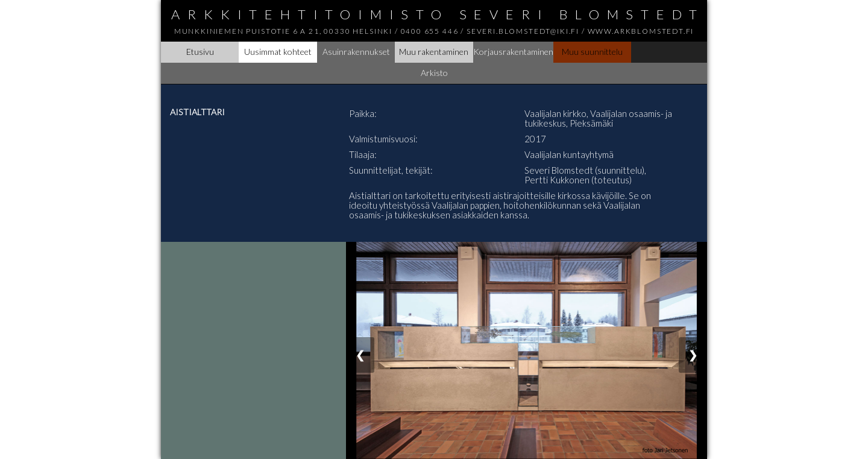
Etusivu (200, 52)
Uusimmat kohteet (278, 52)
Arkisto (434, 73)
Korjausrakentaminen (513, 52)
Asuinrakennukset (356, 52)
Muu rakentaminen (434, 52)
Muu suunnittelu (592, 52)
